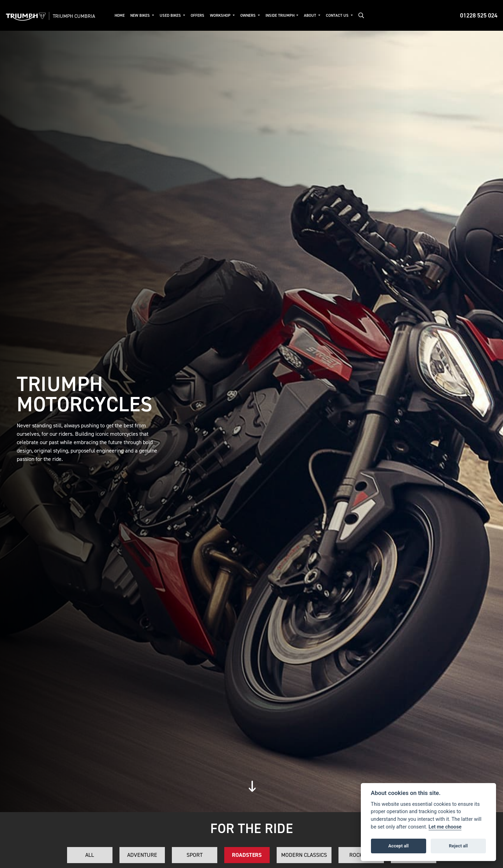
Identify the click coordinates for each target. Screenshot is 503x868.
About (311, 16)
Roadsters (247, 855)
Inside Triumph (280, 16)
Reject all (458, 846)
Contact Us (338, 16)
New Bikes (141, 16)
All (90, 855)
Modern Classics (304, 855)
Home (120, 16)
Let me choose (445, 827)
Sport (195, 855)
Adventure (142, 855)
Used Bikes (171, 16)
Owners (249, 16)
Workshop (221, 16)
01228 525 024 (479, 15)
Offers (198, 16)
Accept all (399, 846)
